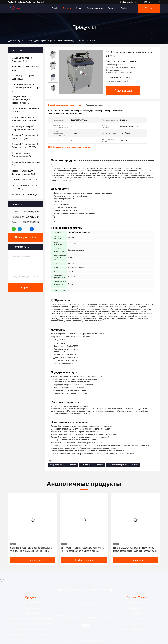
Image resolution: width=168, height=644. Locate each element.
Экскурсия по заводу (137, 608)
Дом (10, 41)
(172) (22, 59)
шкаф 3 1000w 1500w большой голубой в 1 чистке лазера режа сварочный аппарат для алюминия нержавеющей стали (134, 550)
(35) (26, 88)
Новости (137, 618)
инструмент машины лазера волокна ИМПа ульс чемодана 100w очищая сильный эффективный (31, 550)
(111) (25, 68)
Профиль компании (137, 603)
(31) (21, 100)
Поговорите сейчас (26, 238)
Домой (54, 8)
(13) (26, 164)
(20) (25, 146)
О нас (79, 8)
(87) (23, 77)
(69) (25, 119)
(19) (25, 180)
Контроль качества (137, 613)
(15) (23, 172)
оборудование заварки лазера (63, 465)
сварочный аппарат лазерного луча (123, 465)
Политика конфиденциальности (137, 629)
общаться (149, 8)
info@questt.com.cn (130, 2)
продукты (19, 41)
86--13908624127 (152, 2)
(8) (22, 155)
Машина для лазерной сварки (40, 41)
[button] (53, 91)
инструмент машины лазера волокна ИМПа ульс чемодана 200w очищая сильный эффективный (82, 550)
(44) (25, 110)
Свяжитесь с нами (95, 8)
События (112, 8)
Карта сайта (137, 624)
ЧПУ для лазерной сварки (92, 465)
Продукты (67, 8)
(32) (25, 137)
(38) (23, 128)
